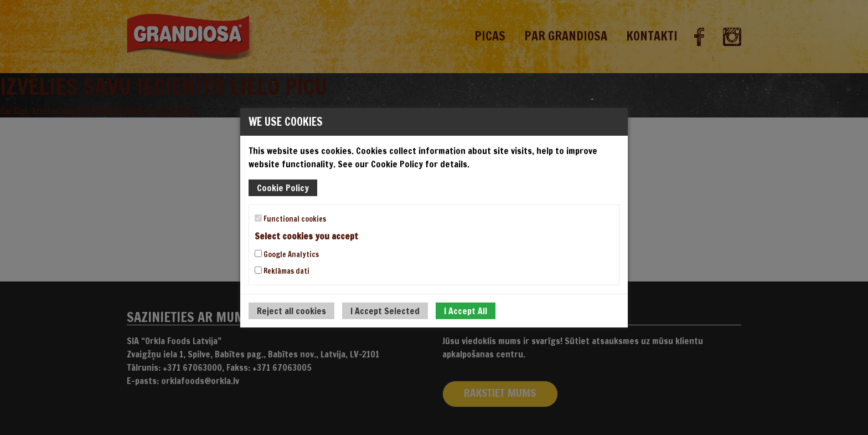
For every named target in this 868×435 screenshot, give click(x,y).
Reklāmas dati (282, 271)
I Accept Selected (385, 311)
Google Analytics (287, 254)
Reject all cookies (291, 311)
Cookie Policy (283, 187)
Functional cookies (290, 218)
